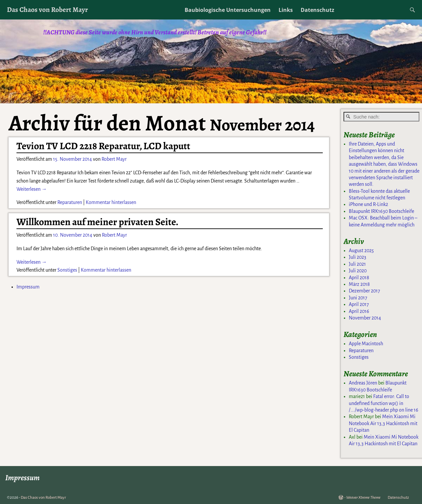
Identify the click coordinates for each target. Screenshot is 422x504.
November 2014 (365, 318)
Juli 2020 (358, 271)
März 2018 (359, 284)
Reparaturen (70, 202)
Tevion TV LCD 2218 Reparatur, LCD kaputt (103, 146)
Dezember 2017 (364, 291)
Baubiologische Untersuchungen (228, 10)
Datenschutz (317, 10)
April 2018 (359, 278)
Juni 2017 (358, 298)
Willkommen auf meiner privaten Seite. (97, 222)
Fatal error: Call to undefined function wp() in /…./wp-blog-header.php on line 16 (384, 403)
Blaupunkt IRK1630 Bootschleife (381, 211)
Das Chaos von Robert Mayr (47, 9)
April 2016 (359, 311)
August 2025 (361, 251)
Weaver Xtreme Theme (363, 498)
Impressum (28, 287)
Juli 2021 (357, 264)
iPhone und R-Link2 (368, 204)
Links (286, 10)
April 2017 (359, 304)
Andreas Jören (363, 383)
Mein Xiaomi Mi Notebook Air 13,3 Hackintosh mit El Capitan (383, 423)
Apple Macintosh (366, 344)
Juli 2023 (358, 257)
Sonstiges (67, 270)
